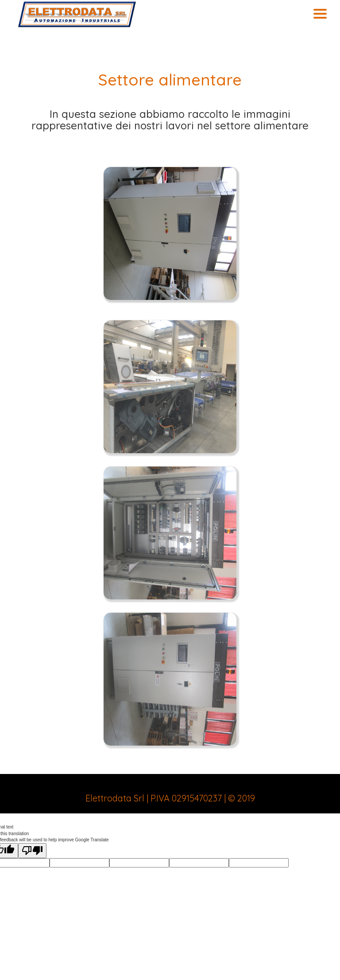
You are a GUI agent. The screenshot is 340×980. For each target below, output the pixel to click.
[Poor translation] (32, 851)
